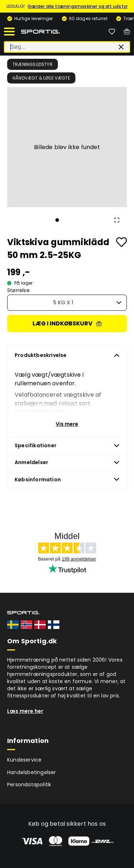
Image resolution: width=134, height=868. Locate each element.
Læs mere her (25, 711)
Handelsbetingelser (32, 772)
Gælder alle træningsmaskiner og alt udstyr (78, 6)
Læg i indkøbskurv (67, 323)
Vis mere (67, 424)
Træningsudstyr (33, 64)
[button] (67, 147)
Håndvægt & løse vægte (41, 78)
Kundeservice (24, 760)
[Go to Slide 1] (57, 220)
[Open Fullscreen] (117, 220)
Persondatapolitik (29, 784)
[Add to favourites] (121, 242)
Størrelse (18, 290)
